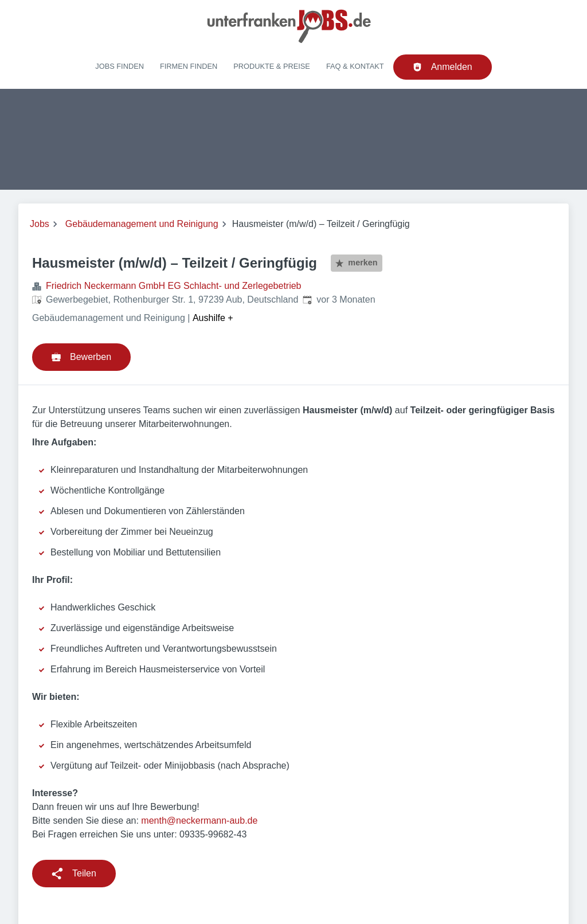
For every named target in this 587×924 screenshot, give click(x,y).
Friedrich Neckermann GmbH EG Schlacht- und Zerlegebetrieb (174, 286)
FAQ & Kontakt (355, 66)
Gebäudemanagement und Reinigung (142, 224)
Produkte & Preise (272, 66)
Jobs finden (120, 66)
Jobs (40, 224)
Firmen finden (189, 66)
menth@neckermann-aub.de (199, 821)
